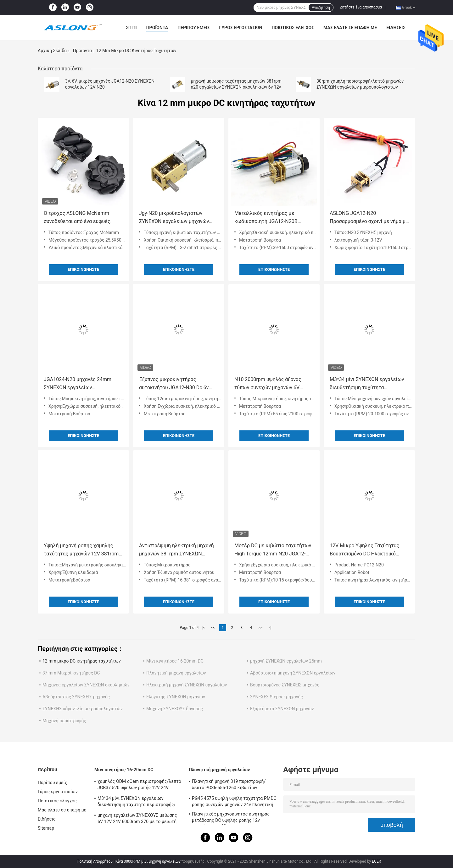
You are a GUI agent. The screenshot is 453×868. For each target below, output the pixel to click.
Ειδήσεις (396, 28)
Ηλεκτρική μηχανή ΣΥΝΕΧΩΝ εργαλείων (187, 685)
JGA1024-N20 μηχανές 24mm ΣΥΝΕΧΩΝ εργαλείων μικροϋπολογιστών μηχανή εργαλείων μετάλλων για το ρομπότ (78, 384)
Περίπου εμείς (193, 28)
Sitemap (46, 828)
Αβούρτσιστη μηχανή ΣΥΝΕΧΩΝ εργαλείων (293, 673)
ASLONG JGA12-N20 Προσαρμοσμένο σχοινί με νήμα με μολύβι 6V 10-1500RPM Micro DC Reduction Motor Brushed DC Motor (369, 218)
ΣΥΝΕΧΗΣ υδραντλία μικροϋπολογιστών (83, 709)
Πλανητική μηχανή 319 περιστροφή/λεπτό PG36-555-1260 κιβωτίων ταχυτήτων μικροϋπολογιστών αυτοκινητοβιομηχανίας (229, 785)
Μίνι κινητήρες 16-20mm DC (175, 661)
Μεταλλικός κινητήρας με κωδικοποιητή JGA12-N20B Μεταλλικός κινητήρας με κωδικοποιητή (266, 218)
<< (213, 628)
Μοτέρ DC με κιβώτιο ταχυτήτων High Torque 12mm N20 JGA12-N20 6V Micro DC (273, 550)
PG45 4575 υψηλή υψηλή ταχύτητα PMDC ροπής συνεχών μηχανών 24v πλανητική (234, 801)
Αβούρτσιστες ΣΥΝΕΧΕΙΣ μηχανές (76, 697)
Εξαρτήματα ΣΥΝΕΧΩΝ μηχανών (282, 709)
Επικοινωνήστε (83, 269)
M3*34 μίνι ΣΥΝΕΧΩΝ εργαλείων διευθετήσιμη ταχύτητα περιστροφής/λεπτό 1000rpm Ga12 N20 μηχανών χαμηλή (367, 384)
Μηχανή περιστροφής (64, 721)
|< (204, 628)
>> (260, 628)
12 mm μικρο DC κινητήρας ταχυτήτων (82, 661)
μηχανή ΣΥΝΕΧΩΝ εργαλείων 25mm (286, 661)
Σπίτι (131, 28)
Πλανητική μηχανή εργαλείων (176, 673)
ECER (376, 861)
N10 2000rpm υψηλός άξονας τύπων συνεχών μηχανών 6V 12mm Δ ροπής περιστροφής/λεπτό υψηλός (269, 384)
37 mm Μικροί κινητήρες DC (71, 673)
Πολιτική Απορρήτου (95, 861)
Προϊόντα (157, 28)
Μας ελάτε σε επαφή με (350, 28)
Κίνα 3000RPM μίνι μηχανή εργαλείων (148, 861)
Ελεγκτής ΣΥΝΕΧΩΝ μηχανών (176, 697)
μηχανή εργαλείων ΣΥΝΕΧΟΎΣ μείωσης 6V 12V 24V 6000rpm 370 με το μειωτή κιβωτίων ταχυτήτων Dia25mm (137, 819)
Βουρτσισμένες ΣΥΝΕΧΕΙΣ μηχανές (285, 685)
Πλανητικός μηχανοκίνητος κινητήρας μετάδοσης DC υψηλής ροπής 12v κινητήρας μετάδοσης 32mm (231, 818)
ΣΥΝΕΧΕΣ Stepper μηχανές (277, 697)
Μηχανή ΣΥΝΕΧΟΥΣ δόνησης (175, 709)
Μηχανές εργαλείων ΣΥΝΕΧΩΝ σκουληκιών (86, 685)
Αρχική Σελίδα (52, 51)
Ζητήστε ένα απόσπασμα (361, 7)
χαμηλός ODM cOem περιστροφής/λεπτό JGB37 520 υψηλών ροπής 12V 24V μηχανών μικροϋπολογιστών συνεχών (139, 785)
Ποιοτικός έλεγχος (293, 28)
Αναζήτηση (321, 8)
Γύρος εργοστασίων (241, 28)
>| (270, 628)
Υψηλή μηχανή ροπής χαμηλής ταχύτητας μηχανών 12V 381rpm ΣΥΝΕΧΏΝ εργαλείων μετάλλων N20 (81, 550)
